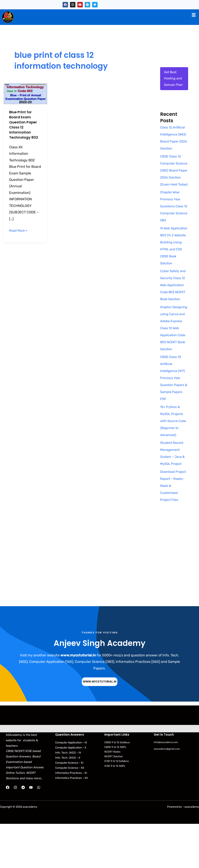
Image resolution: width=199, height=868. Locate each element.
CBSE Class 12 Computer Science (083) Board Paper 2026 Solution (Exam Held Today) (172, 186)
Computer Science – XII (70, 812)
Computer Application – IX (71, 787)
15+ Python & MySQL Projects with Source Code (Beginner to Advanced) (173, 465)
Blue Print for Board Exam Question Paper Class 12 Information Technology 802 (25, 125)
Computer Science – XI (69, 807)
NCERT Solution (114, 801)
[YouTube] (31, 832)
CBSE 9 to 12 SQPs (115, 791)
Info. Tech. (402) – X (68, 802)
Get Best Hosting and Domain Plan (174, 80)
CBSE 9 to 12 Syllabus (117, 787)
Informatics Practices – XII (72, 822)
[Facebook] (8, 832)
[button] (194, 15)
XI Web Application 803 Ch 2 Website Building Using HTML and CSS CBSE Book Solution (173, 272)
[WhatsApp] (39, 832)
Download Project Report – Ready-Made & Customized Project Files (173, 529)
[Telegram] (23, 832)
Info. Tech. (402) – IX (68, 797)
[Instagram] (15, 832)
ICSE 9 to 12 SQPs (115, 810)
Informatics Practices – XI (71, 817)
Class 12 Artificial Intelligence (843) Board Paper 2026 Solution (174, 143)
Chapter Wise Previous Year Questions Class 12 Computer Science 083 (173, 229)
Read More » (19, 230)
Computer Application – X (71, 792)
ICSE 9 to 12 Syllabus (117, 805)
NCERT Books (112, 796)
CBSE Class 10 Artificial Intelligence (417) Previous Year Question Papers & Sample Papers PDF (174, 422)
